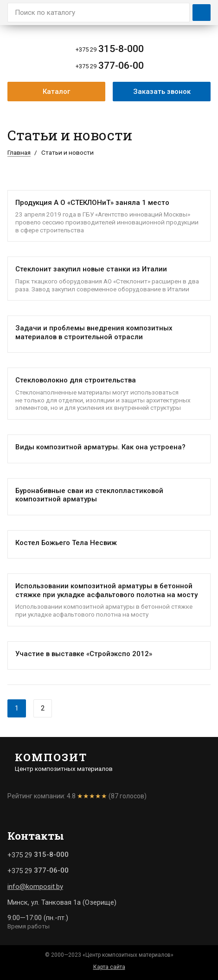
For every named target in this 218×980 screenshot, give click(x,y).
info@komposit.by (35, 887)
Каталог (56, 92)
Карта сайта (109, 967)
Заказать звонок (162, 92)
